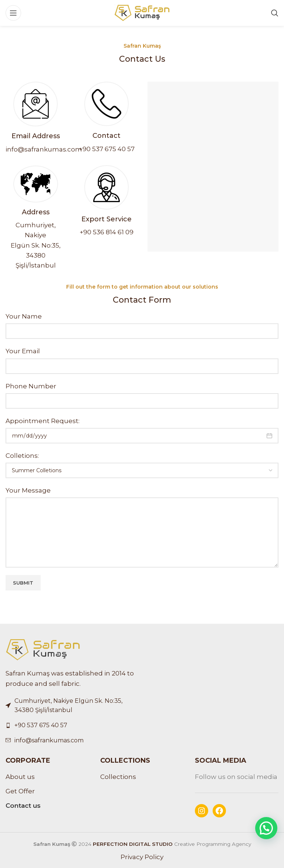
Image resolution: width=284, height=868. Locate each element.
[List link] (71, 725)
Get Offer (20, 791)
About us (20, 777)
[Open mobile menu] (13, 13)
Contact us (23, 806)
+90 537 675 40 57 (107, 149)
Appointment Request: (43, 421)
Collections (118, 777)
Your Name (24, 316)
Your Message (28, 490)
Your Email (23, 351)
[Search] (275, 13)
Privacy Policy (142, 857)
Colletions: (22, 456)
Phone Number (31, 386)
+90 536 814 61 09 (106, 232)
